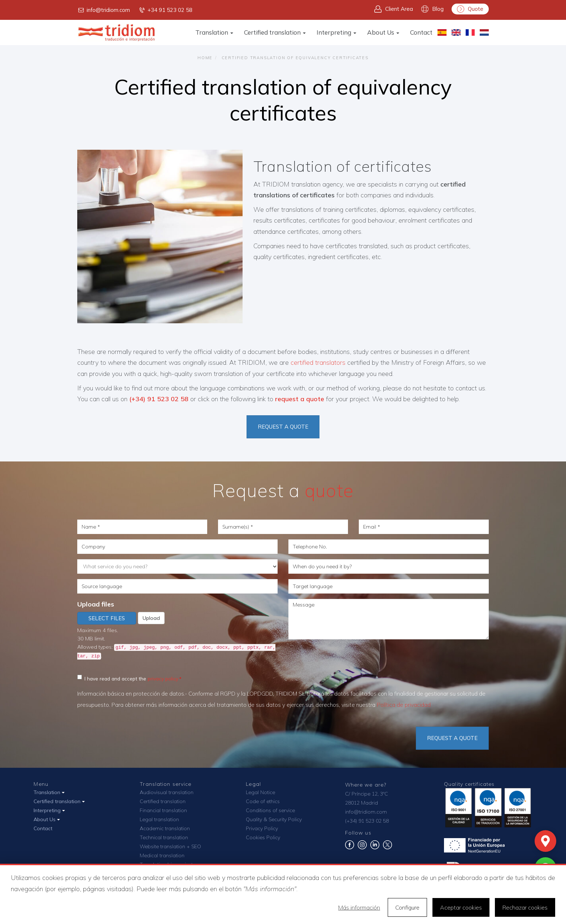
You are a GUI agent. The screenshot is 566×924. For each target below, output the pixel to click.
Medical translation (162, 855)
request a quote (300, 399)
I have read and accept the (128, 678)
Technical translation (164, 837)
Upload (151, 618)
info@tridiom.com (104, 10)
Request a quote (452, 738)
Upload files (96, 604)
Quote (470, 9)
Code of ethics (263, 801)
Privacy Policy (262, 828)
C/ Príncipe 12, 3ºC (367, 794)
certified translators (318, 362)
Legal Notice (260, 792)
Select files (107, 618)
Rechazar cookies (525, 907)
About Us (383, 32)
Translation (214, 32)
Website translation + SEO (170, 846)
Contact (421, 32)
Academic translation (165, 828)
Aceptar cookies (461, 907)
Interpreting (336, 32)
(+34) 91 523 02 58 (160, 399)
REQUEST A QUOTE (283, 427)
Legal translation (159, 819)
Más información (359, 907)
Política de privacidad (404, 705)
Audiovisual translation (167, 792)
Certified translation (275, 32)
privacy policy (163, 678)
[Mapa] (545, 841)
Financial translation (163, 810)
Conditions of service (270, 810)
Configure (407, 907)
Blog (432, 9)
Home (205, 58)
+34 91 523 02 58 (165, 10)
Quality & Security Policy (274, 819)
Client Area (394, 9)
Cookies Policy (263, 837)
